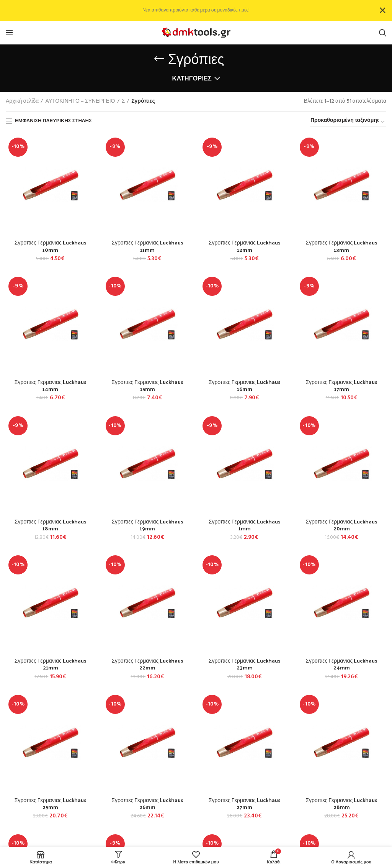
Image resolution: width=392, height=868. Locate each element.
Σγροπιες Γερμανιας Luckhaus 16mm (245, 386)
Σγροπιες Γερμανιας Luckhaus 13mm (341, 246)
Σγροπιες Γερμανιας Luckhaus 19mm (147, 525)
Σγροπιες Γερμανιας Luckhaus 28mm (341, 804)
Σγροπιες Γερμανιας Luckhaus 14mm (51, 386)
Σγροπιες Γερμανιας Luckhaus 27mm (245, 804)
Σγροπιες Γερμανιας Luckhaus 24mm (341, 664)
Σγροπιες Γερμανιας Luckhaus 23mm (245, 664)
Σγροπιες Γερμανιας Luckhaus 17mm (341, 386)
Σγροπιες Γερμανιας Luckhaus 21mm (51, 664)
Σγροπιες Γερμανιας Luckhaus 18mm (51, 525)
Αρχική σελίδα (22, 102)
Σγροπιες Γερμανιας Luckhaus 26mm (147, 804)
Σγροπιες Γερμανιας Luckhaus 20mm (341, 525)
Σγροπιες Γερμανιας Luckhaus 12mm (245, 246)
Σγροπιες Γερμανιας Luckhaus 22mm (147, 664)
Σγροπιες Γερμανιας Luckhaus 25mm (51, 804)
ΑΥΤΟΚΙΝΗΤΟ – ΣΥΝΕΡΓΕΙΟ (80, 102)
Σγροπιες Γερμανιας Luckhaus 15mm (147, 386)
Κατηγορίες (192, 79)
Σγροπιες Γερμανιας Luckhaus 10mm (51, 246)
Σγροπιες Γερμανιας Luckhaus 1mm (245, 525)
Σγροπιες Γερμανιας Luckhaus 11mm (147, 246)
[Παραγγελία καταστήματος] (348, 122)
